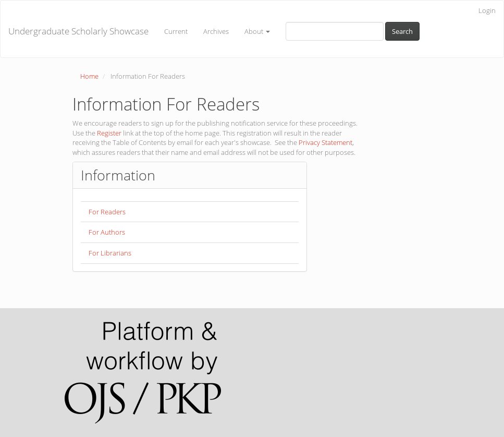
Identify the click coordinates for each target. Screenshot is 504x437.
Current (176, 31)
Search (402, 31)
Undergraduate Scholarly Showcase (78, 31)
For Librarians (110, 253)
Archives (216, 31)
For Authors (107, 232)
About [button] (257, 31)
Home (89, 76)
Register (109, 133)
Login (487, 10)
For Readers (107, 212)
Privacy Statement (325, 142)
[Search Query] (335, 31)
